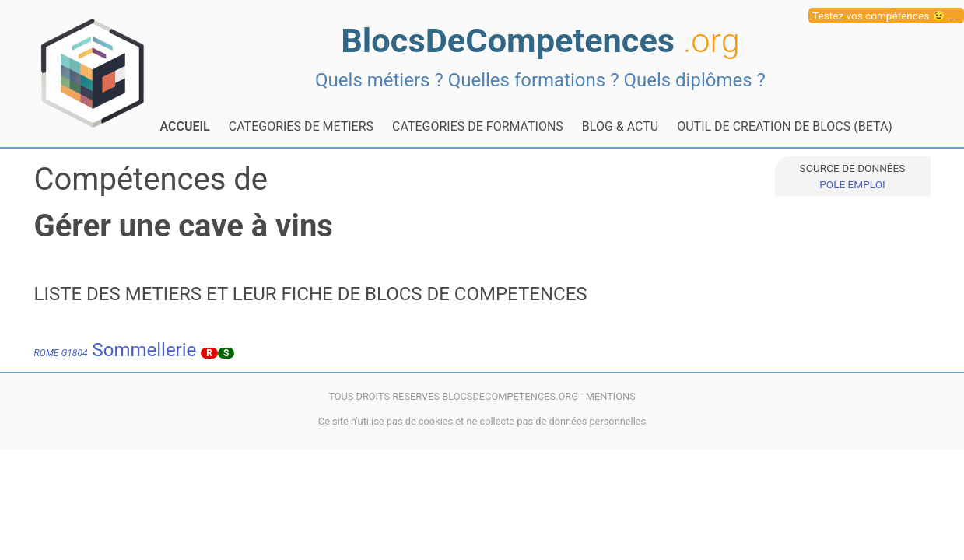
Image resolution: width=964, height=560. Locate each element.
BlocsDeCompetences (540, 41)
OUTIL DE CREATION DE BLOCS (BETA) (785, 126)
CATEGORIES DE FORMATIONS (478, 126)
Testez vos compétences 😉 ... (884, 16)
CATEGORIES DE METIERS (301, 126)
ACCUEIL (185, 126)
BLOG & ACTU (620, 126)
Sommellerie (116, 350)
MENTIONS (611, 396)
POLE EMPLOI (852, 184)
